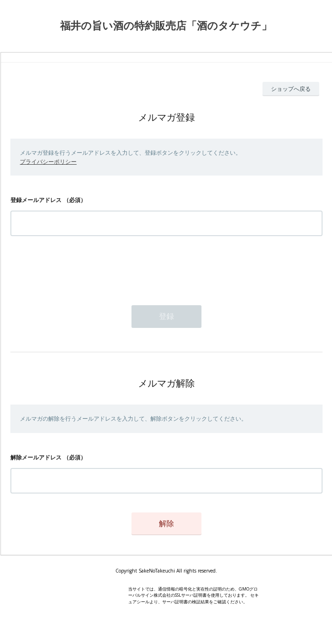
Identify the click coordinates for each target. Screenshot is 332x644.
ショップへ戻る (291, 89)
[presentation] (82, 268)
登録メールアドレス (36, 200)
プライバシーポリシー (48, 162)
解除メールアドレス (36, 457)
